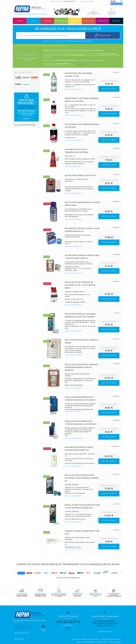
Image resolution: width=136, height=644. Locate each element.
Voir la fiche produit (74, 89)
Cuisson (47, 21)
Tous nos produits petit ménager (25, 125)
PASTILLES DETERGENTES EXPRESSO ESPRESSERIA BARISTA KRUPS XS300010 (81, 367)
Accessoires (103, 21)
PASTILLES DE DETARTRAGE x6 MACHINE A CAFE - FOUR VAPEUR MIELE (80, 285)
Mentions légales (93, 639)
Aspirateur (75, 21)
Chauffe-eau (89, 21)
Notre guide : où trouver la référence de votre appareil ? (68, 41)
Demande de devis (86, 1)
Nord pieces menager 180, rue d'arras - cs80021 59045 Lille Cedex (25, 627)
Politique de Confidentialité (85, 642)
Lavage (20, 21)
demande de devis (80, 65)
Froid (33, 21)
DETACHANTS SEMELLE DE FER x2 (80, 175)
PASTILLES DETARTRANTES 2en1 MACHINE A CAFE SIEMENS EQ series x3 (82, 478)
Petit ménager (61, 21)
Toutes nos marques (79, 639)
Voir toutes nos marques (68, 578)
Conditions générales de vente (111, 639)
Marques (116, 21)
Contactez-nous (101, 642)
